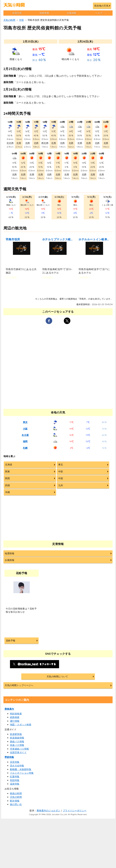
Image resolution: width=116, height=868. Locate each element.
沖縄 (7, 492)
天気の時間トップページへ (19, 685)
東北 (61, 465)
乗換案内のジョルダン (49, 811)
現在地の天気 (101, 6)
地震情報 (44, 13)
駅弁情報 (15, 801)
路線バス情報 (17, 741)
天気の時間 (9, 20)
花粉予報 (11, 641)
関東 (7, 472)
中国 (61, 478)
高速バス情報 (17, 745)
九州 (61, 485)
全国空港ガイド (18, 752)
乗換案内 (9, 709)
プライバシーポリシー (75, 811)
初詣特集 (15, 780)
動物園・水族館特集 (21, 769)
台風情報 (72, 13)
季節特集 (9, 757)
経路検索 (15, 717)
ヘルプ (99, 13)
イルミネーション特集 (22, 773)
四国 (7, 485)
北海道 (9, 465)
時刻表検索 (16, 714)
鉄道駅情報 (16, 734)
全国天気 (17, 13)
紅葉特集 (15, 776)
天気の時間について (57, 677)
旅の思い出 (16, 804)
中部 (22, 20)
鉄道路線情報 (17, 738)
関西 (7, 478)
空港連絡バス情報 (19, 749)
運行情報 (15, 721)
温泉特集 (15, 784)
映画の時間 (16, 793)
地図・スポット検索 (21, 725)
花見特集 (15, 762)
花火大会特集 (17, 766)
